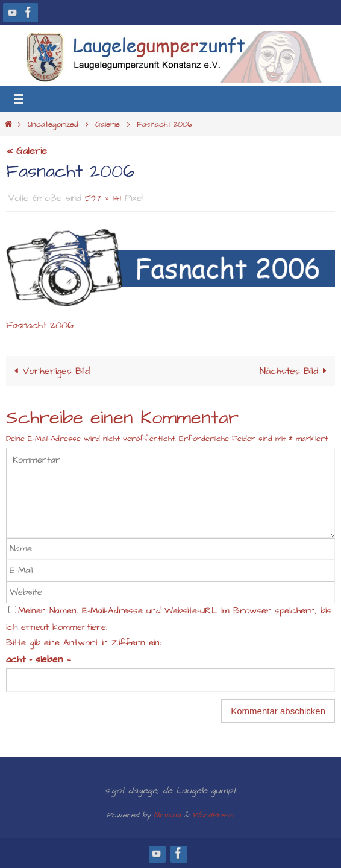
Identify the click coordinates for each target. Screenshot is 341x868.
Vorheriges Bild (49, 371)
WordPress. (214, 815)
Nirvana (167, 815)
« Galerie (27, 151)
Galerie (108, 124)
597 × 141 (103, 198)
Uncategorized (53, 124)
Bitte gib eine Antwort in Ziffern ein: (84, 643)
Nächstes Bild (296, 371)
